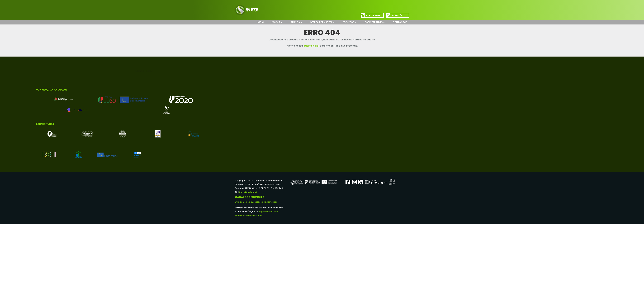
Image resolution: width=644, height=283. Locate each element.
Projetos (348, 22)
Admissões (398, 15)
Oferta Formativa (321, 22)
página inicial (311, 46)
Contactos (400, 22)
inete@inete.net (248, 192)
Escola (276, 22)
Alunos (295, 22)
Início (260, 22)
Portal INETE (373, 15)
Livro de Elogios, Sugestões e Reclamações (256, 202)
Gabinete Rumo (374, 22)
